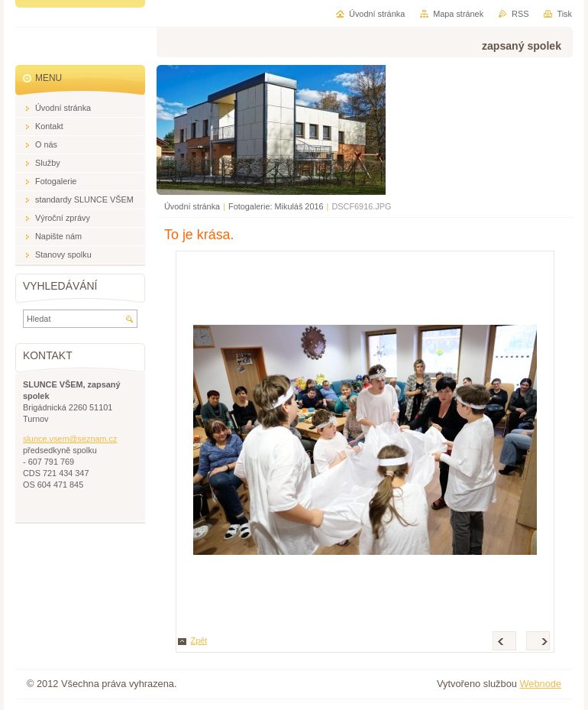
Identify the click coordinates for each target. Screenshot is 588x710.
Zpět (199, 640)
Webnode (540, 684)
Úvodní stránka (192, 206)
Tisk (564, 14)
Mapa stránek (458, 14)
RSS (520, 14)
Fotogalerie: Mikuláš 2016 (276, 206)
